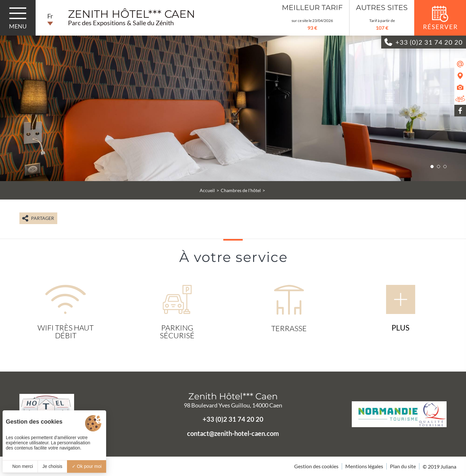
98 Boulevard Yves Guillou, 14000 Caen (233, 405)
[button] (432, 167)
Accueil (207, 190)
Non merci (20, 466)
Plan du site (403, 466)
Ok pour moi (87, 466)
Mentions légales (364, 466)
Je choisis (52, 466)
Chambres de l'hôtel (241, 190)
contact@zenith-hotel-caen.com (233, 433)
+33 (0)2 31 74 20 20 (233, 419)
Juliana (448, 466)
